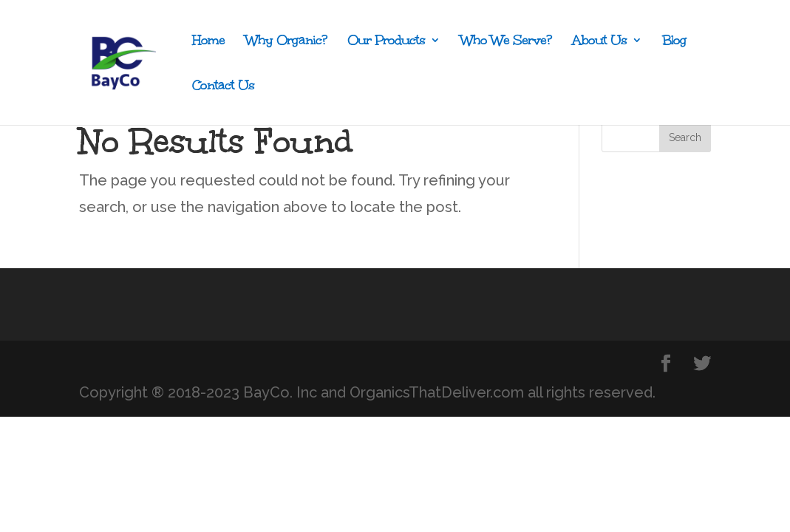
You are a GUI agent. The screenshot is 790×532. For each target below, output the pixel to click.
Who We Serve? (506, 42)
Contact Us (223, 87)
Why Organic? (286, 42)
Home (208, 42)
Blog (674, 42)
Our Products (386, 42)
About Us (599, 42)
